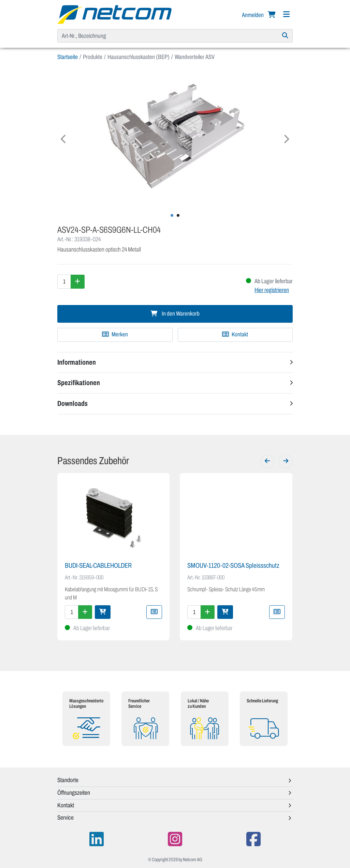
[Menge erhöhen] (78, 281)
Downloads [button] (72, 403)
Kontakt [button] (66, 805)
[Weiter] (286, 461)
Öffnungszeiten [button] (74, 793)
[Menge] (64, 281)
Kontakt (235, 334)
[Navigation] (286, 14)
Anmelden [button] (253, 15)
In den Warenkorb (175, 314)
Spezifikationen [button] (79, 383)
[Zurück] (267, 461)
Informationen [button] (77, 362)
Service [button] (65, 818)
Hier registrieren (272, 290)
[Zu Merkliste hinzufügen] (115, 335)
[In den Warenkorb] (103, 612)
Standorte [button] (68, 780)
